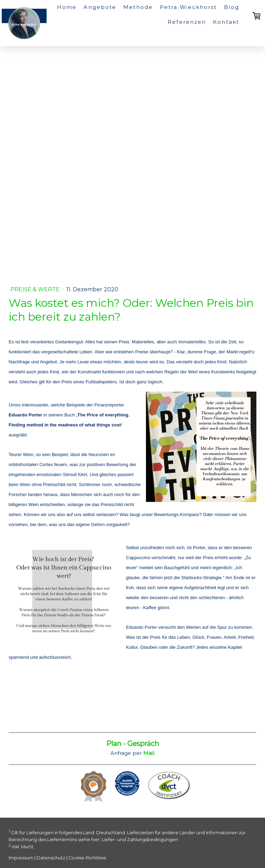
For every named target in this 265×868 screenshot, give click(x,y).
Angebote (100, 7)
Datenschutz (51, 858)
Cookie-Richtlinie (87, 858)
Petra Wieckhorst (188, 7)
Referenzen (187, 22)
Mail (149, 753)
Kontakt (226, 22)
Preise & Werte (36, 289)
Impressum (21, 858)
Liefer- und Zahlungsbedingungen (140, 840)
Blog (232, 7)
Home (67, 7)
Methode (138, 7)
